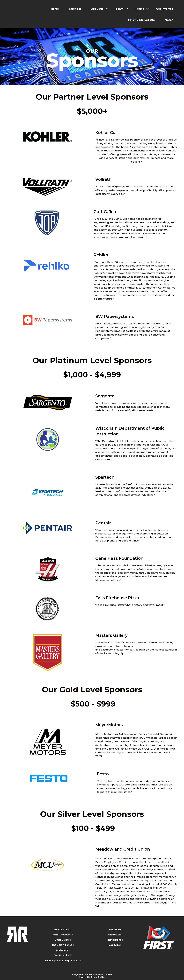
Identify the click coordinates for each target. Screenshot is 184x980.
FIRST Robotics (63, 935)
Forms (140, 9)
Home (55, 9)
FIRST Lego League (142, 20)
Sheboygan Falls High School (63, 960)
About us (97, 9)
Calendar (75, 9)
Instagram (114, 940)
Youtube (115, 945)
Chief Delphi (63, 940)
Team (119, 9)
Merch (169, 20)
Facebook (115, 935)
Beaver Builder (98, 977)
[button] (107, 9)
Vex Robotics (63, 955)
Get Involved (165, 9)
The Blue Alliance (63, 945)
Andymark (63, 950)
